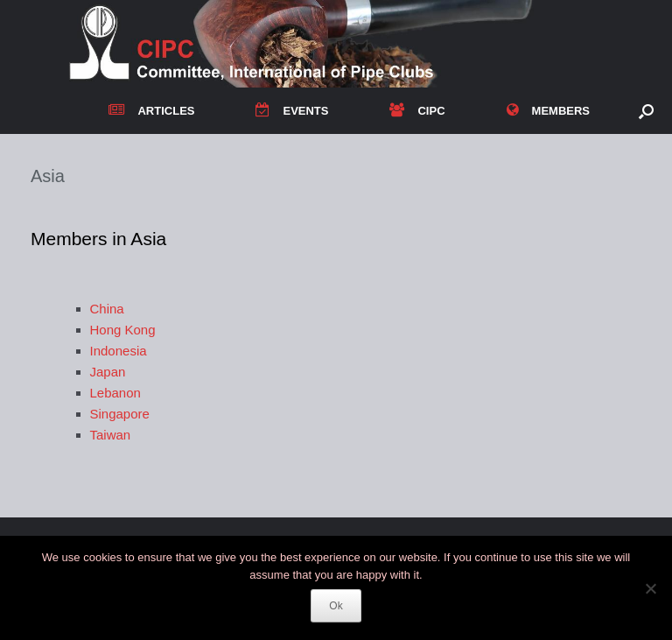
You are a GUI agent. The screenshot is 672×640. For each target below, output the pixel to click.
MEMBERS (548, 111)
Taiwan (111, 435)
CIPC (417, 111)
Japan (108, 372)
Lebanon (115, 393)
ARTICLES (151, 111)
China (107, 309)
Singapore (120, 414)
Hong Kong (123, 330)
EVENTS (292, 111)
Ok (336, 606)
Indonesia (119, 351)
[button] (646, 111)
